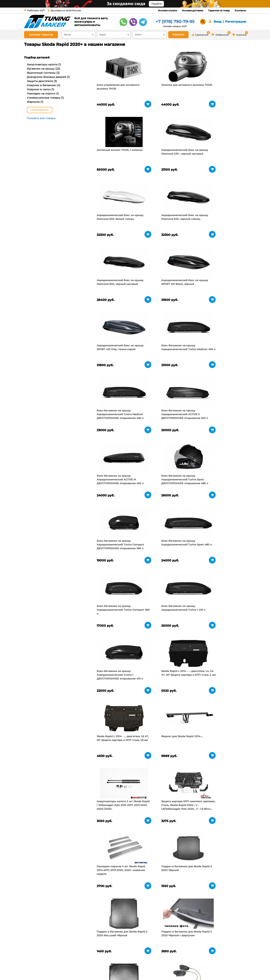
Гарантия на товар (219, 10)
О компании (71, 960)
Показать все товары (41, 118)
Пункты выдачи (73, 965)
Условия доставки (193, 10)
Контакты (240, 10)
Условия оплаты (167, 10)
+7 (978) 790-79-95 (175, 22)
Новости (69, 970)
